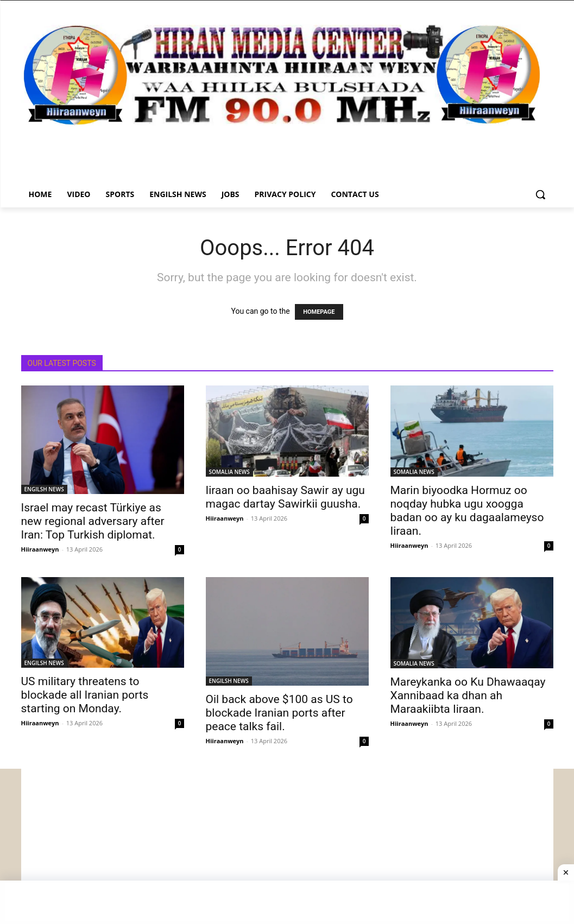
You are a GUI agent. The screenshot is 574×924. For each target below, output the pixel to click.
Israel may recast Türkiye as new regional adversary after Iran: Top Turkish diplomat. (93, 521)
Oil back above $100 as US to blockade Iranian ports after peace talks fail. (279, 713)
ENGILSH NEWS (44, 489)
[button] (540, 194)
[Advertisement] (287, 845)
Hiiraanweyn (40, 549)
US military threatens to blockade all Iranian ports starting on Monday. (85, 695)
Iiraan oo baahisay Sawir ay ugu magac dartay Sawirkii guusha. (285, 497)
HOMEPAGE (319, 312)
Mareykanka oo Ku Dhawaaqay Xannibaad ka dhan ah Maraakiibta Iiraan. (468, 695)
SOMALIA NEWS (229, 472)
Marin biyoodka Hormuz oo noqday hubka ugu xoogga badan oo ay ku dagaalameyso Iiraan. (467, 511)
